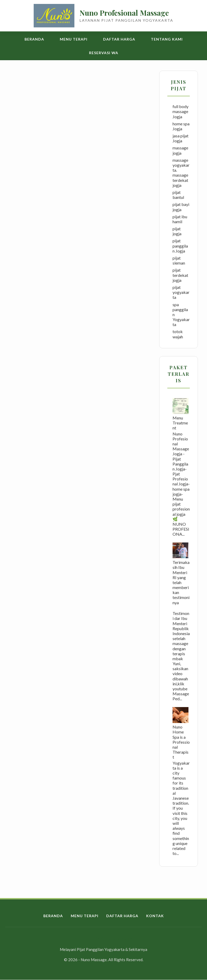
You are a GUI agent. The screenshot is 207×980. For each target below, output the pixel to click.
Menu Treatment (180, 423)
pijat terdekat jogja (180, 275)
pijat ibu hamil (180, 219)
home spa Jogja (181, 126)
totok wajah (178, 334)
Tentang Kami (167, 39)
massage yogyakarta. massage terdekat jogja (181, 173)
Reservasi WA (104, 53)
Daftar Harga (119, 39)
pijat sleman (179, 260)
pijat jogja (177, 231)
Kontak (155, 916)
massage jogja (180, 150)
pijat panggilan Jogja (180, 246)
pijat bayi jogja (181, 207)
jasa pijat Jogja (181, 138)
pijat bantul (178, 195)
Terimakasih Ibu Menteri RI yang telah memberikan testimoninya (181, 582)
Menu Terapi (74, 39)
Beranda (34, 39)
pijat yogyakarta (181, 292)
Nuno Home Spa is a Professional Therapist (181, 742)
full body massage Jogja (181, 111)
